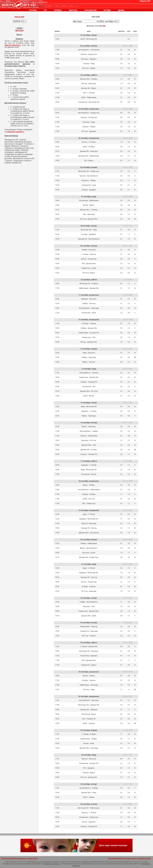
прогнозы (73, 10)
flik (104, 26)
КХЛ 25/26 (19, 30)
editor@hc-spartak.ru (52, 864)
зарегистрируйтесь (12, 45)
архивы (121, 10)
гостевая (33, 10)
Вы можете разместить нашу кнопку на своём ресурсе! (130, 858)
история (107, 10)
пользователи (91, 10)
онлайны (58, 10)
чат (45, 10)
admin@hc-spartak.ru (15, 132)
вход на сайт (145, 1)
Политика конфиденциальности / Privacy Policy (20, 858)
